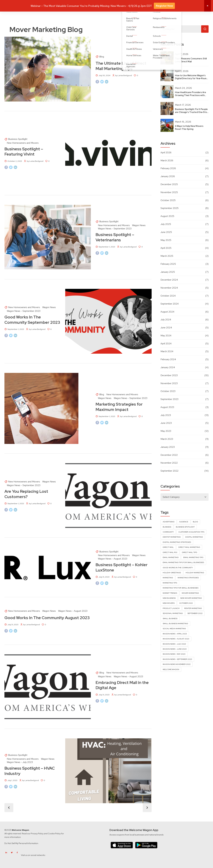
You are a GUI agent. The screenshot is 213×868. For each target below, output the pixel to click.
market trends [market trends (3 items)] (170, 593)
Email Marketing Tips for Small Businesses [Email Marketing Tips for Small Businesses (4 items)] (183, 562)
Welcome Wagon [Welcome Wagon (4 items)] (171, 669)
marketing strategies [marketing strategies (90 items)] (188, 578)
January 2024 (168, 367)
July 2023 (166, 415)
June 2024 (166, 328)
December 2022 (169, 455)
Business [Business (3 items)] (167, 527)
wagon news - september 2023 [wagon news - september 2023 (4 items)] (177, 659)
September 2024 (170, 304)
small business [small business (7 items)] (170, 619)
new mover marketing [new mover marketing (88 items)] (191, 598)
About (166, 6)
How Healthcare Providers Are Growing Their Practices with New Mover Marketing (191, 95)
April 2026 (166, 152)
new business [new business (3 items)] (169, 598)
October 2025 (168, 200)
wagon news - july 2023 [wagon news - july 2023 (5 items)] (174, 644)
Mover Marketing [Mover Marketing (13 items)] (190, 593)
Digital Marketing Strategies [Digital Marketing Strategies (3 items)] (177, 542)
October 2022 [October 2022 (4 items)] (186, 603)
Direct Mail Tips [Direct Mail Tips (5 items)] (189, 552)
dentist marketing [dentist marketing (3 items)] (172, 537)
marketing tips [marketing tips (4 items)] (170, 583)
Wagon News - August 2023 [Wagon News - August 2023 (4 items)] (176, 639)
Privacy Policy (37, 834)
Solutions (115, 6)
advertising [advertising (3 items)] (169, 522)
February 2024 (168, 359)
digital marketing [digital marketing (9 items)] (194, 537)
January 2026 (168, 176)
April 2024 (166, 344)
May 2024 (166, 336)
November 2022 (169, 463)
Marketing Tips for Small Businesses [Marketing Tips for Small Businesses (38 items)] (181, 588)
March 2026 (167, 160)
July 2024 (166, 320)
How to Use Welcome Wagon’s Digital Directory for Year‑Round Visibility (191, 78)
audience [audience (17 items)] (184, 522)
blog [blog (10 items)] (195, 522)
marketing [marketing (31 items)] (168, 578)
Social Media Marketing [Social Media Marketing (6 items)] (174, 629)
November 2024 (169, 288)
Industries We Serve (134, 6)
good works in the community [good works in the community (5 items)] (178, 568)
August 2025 (167, 216)
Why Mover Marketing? (94, 6)
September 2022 (169, 471)
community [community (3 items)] (168, 532)
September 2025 (170, 208)
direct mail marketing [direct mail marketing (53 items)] (189, 547)
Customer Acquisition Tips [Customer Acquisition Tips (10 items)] (191, 532)
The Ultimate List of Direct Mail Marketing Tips (121, 66)
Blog (102, 57)
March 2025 (167, 256)
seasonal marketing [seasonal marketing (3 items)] (173, 613)
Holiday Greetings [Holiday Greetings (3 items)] (172, 573)
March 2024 (167, 351)
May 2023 (166, 431)
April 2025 (166, 248)
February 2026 (168, 168)
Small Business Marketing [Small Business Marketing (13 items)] (175, 624)
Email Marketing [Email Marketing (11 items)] (171, 557)
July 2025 (166, 224)
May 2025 (166, 240)
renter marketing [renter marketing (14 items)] (193, 608)
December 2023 (169, 375)
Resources (153, 6)
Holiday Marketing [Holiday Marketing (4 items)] (195, 573)
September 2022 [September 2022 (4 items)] (195, 613)
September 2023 (169, 399)
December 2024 (169, 280)
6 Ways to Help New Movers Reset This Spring (189, 127)
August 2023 (167, 407)
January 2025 (168, 272)
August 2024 (167, 312)
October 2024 (168, 296)
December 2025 (169, 184)
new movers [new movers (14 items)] (169, 603)
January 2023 (168, 447)
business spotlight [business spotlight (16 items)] (185, 527)
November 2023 (169, 383)
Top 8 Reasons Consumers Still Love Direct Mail (191, 60)
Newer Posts (9, 808)
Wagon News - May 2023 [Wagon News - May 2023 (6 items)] (174, 654)
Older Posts (147, 808)
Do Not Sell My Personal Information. (22, 843)
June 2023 (166, 423)
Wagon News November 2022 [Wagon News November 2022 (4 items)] (177, 664)
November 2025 (169, 192)
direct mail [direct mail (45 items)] (168, 547)
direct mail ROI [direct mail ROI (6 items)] (170, 552)
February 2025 (168, 264)
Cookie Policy (54, 834)
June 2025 (166, 232)
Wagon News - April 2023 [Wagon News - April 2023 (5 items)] (175, 634)
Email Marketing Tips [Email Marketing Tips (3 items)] (193, 557)
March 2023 (167, 439)
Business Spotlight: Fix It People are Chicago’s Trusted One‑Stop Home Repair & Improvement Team (192, 114)
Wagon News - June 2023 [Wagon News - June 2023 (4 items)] (175, 649)
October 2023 (168, 391)
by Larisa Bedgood (124, 75)
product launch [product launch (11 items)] (171, 608)
